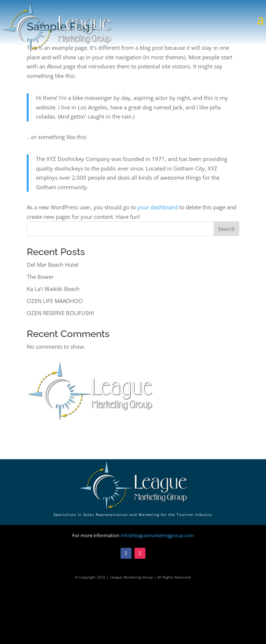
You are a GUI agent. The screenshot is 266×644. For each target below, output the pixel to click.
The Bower (40, 277)
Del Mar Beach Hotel (53, 265)
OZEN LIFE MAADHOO (55, 301)
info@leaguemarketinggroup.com (157, 535)
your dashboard (158, 207)
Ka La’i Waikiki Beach (53, 289)
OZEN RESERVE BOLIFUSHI (60, 313)
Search (226, 229)
